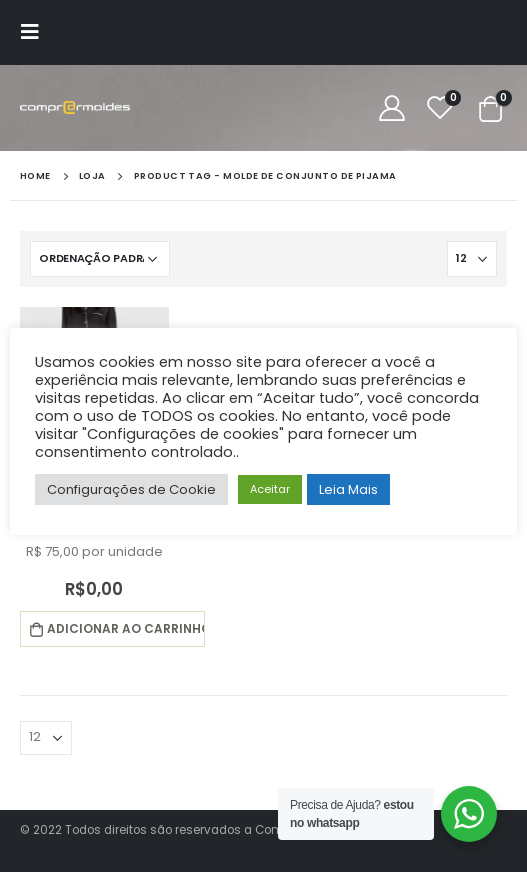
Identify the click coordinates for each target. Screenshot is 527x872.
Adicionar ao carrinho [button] (125, 628)
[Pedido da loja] (100, 259)
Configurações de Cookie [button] (131, 489)
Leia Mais (348, 489)
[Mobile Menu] (36, 32)
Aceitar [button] (270, 489)
